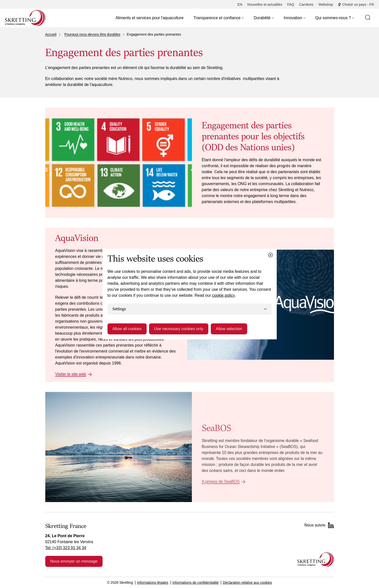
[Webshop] (326, 4)
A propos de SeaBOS (221, 482)
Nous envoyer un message (74, 561)
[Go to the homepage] (316, 559)
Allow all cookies (127, 329)
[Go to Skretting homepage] (25, 18)
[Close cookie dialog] (271, 255)
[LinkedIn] (331, 525)
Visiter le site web (71, 374)
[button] (219, 18)
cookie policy (223, 295)
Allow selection (229, 329)
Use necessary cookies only (179, 329)
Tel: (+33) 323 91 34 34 (66, 548)
